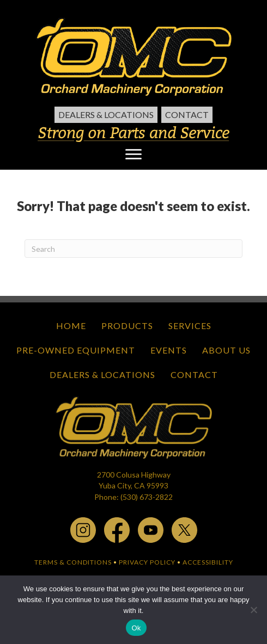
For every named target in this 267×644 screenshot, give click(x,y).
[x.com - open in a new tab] (184, 529)
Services (190, 326)
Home (71, 326)
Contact (187, 114)
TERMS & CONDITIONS (73, 562)
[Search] (133, 249)
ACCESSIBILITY (208, 562)
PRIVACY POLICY (147, 562)
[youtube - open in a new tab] (151, 529)
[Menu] (133, 154)
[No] (253, 610)
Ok (136, 628)
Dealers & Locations (106, 114)
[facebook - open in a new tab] (117, 529)
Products (127, 326)
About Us (226, 350)
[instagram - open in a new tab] (83, 529)
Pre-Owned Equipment (76, 350)
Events (169, 350)
